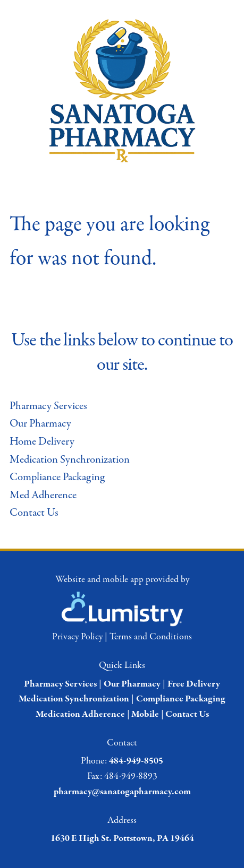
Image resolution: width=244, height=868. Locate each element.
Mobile (145, 714)
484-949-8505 (136, 761)
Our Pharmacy (40, 424)
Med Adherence (43, 495)
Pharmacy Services (48, 406)
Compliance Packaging (57, 477)
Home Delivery (42, 442)
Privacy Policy (77, 637)
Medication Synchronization (70, 460)
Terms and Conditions (151, 637)
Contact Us (34, 513)
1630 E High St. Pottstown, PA (110, 839)
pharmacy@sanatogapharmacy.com (122, 792)
